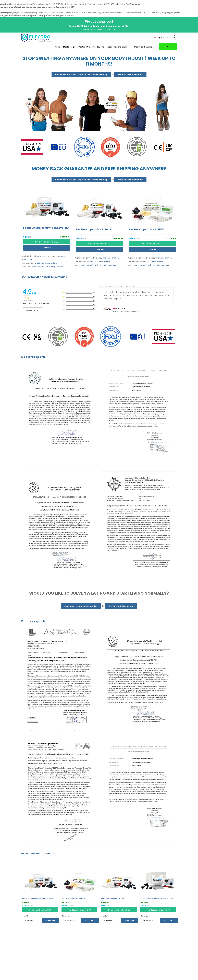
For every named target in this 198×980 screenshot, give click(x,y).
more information (111, 258)
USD (168, 38)
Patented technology (65, 47)
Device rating (32, 310)
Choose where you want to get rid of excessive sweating (81, 74)
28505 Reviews (28, 301)
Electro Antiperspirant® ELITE (73, 899)
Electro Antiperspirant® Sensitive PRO (37, 899)
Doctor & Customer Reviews (91, 47)
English (158, 38)
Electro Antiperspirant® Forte (113, 899)
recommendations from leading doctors (45, 267)
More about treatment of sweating (81, 606)
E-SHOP (168, 46)
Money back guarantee (145, 47)
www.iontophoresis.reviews (45, 263)
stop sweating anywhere (119, 47)
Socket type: (27, 916)
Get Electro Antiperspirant (131, 74)
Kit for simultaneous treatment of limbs (157, 899)
